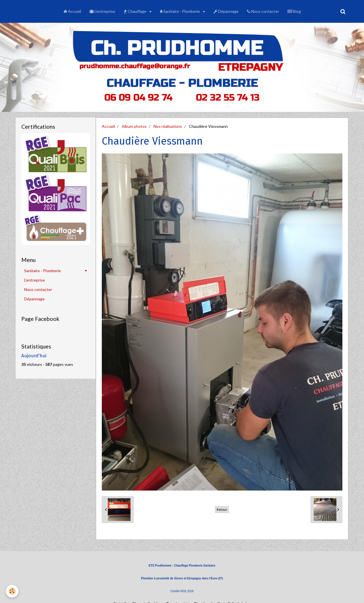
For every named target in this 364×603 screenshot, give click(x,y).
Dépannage (226, 11)
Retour (222, 509)
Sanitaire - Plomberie (180, 11)
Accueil (72, 11)
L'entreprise (102, 11)
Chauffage (136, 11)
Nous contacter (263, 11)
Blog (294, 11)
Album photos (134, 126)
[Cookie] (12, 591)
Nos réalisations (168, 126)
